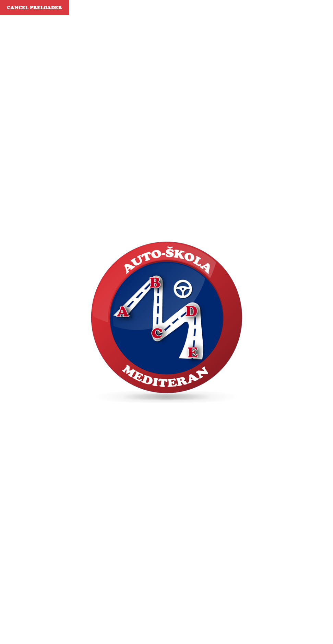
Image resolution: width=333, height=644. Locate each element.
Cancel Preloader (34, 8)
